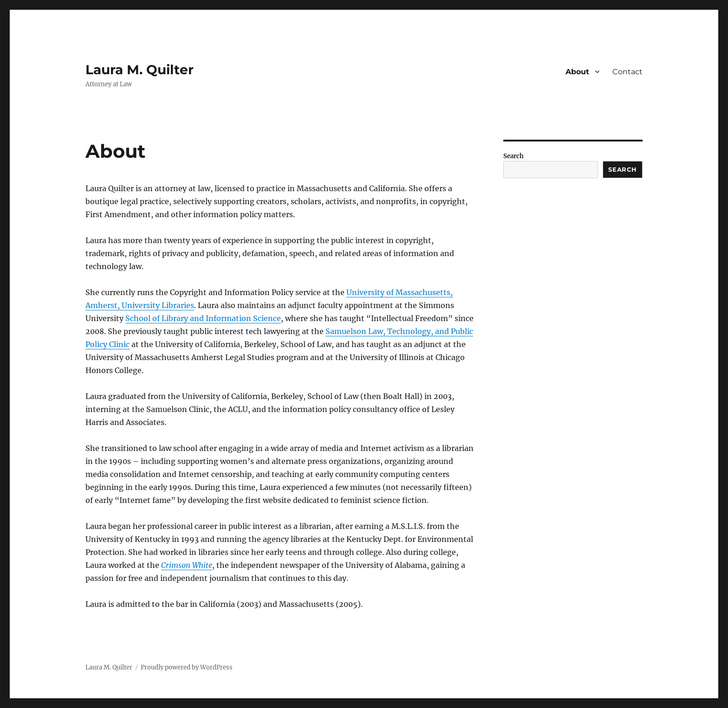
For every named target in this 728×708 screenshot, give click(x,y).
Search (513, 156)
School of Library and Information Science (203, 318)
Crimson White (187, 565)
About (577, 72)
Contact (627, 72)
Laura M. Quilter (140, 70)
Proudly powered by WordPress (187, 667)
